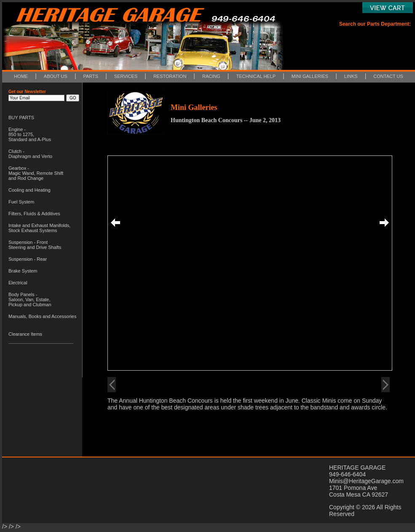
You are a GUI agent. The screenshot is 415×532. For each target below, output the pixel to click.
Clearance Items (25, 334)
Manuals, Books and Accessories (42, 316)
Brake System (23, 271)
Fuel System (21, 202)
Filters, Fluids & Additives (34, 214)
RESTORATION (170, 76)
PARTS (91, 76)
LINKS (351, 76)
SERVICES (126, 76)
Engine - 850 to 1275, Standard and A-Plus (30, 134)
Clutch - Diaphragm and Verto (30, 154)
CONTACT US (388, 76)
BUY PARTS (21, 118)
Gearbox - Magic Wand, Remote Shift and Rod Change (36, 173)
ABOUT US (56, 76)
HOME (21, 76)
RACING (211, 76)
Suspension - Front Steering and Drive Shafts (35, 245)
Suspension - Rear (28, 259)
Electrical (18, 283)
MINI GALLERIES (310, 76)
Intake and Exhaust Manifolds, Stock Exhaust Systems (39, 228)
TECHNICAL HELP (256, 76)
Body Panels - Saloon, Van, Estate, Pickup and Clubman (30, 299)
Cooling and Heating (29, 190)
